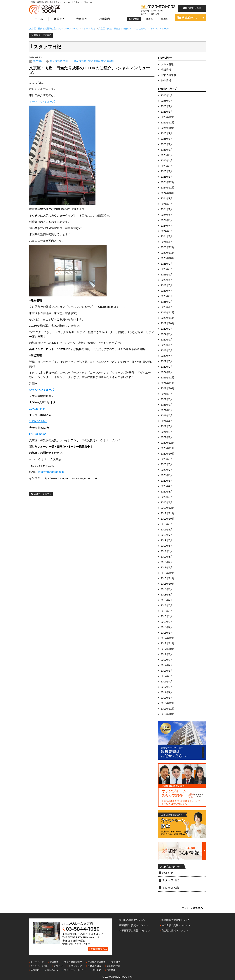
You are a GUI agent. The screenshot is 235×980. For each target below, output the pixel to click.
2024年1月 (167, 242)
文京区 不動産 (71, 61)
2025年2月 (167, 171)
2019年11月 (168, 513)
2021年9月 (167, 394)
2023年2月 (167, 302)
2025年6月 (167, 150)
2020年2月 (167, 497)
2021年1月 (167, 437)
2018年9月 (167, 589)
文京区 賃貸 (86, 61)
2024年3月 (167, 231)
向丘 (52, 61)
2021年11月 (168, 383)
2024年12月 (168, 182)
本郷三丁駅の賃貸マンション (135, 931)
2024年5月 (167, 220)
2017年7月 (167, 665)
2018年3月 (167, 622)
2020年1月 (167, 503)
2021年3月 (167, 426)
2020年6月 (167, 475)
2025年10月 (168, 128)
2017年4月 (167, 682)
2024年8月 (167, 204)
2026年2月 (167, 106)
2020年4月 (167, 486)
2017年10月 (168, 649)
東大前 (97, 61)
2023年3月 (167, 296)
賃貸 (103, 61)
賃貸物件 (54, 962)
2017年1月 (167, 698)
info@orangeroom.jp (51, 472)
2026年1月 (167, 112)
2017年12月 (168, 638)
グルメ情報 (167, 64)
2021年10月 (168, 388)
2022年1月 (167, 372)
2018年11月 (168, 578)
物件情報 (38, 61)
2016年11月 (168, 709)
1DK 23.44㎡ (37, 409)
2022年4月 (167, 356)
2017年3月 (167, 687)
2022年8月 (167, 334)
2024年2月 (167, 236)
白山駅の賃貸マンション (175, 931)
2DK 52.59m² (38, 434)
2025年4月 (167, 161)
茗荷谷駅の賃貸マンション (133, 925)
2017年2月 (167, 692)
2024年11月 (168, 188)
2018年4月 (167, 616)
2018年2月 (167, 627)
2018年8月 (167, 595)
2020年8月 (167, 464)
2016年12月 (168, 703)
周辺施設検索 (113, 966)
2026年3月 (167, 101)
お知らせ (168, 873)
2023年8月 (167, 269)
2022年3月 (167, 361)
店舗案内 (35, 970)
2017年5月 (167, 676)
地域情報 (166, 70)
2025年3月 (167, 166)
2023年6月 (167, 280)
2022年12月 (168, 313)
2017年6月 (167, 671)
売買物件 (116, 962)
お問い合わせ (52, 970)
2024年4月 (167, 226)
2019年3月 (167, 557)
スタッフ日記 (171, 880)
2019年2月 (167, 562)
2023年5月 (167, 285)
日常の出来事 (168, 75)
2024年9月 (167, 199)
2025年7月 (167, 144)
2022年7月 (167, 340)
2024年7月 (167, 209)
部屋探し (111, 61)
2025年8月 (167, 139)
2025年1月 (167, 177)
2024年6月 (167, 215)
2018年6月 (167, 606)
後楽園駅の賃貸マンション (176, 920)
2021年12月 (168, 378)
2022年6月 (167, 345)
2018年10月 (168, 584)
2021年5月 (167, 416)
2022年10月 (168, 323)
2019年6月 (167, 540)
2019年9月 (167, 524)
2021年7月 (167, 405)
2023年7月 (167, 275)
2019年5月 (167, 546)
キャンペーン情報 (39, 966)
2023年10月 (168, 258)
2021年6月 (167, 410)
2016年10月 (168, 714)
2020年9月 (167, 459)
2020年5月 (167, 481)
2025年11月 (168, 123)
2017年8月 (167, 660)
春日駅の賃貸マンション (132, 920)
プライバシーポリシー (75, 970)
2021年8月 (167, 399)
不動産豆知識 (171, 888)
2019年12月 (168, 508)
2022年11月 (168, 318)
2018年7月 (167, 600)
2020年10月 (168, 454)
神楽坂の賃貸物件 (97, 962)
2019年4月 (167, 551)
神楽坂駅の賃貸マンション (176, 925)
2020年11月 (168, 448)
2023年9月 (167, 264)
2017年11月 (168, 643)
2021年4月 (167, 421)
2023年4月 (167, 291)
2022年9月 (167, 329)
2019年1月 (167, 568)
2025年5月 (167, 155)
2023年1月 (167, 307)
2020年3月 (167, 492)
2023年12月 (168, 247)
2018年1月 (167, 633)
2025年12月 (168, 117)
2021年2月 (167, 432)
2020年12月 (168, 443)
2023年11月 (168, 253)
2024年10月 (168, 193)
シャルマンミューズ (42, 101)
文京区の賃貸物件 (73, 962)
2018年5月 (167, 611)
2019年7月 (167, 535)
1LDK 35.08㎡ (38, 421)
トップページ (37, 962)
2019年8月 (167, 530)
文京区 (59, 61)
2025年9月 (167, 133)
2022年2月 (167, 367)
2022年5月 (167, 351)
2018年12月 (168, 573)
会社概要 (97, 970)
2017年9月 (167, 654)
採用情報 (111, 970)
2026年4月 (167, 96)
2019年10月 (168, 519)
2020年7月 (167, 470)
